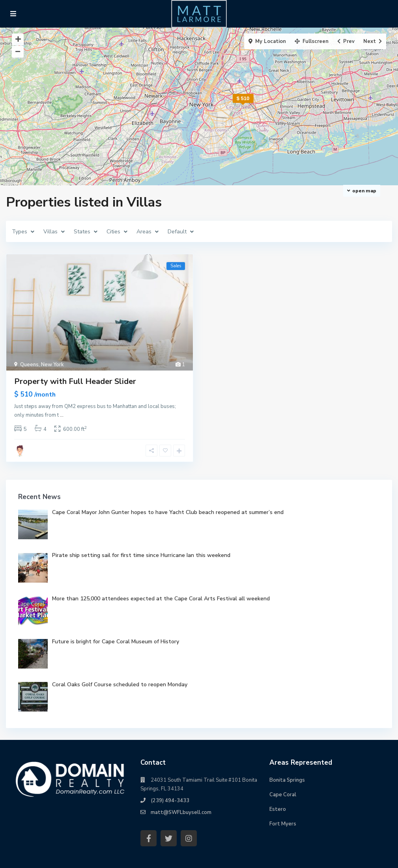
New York (52, 365)
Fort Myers (283, 824)
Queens (29, 365)
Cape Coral (283, 795)
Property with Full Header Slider (75, 381)
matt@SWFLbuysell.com (181, 812)
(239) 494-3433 (170, 801)
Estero (278, 809)
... (62, 415)
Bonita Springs (287, 780)
